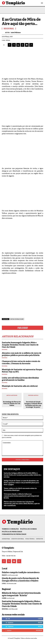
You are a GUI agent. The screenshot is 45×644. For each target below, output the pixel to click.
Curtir (40, 619)
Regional (5, 350)
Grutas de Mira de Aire (17, 319)
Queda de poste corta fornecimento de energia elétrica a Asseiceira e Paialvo (20, 579)
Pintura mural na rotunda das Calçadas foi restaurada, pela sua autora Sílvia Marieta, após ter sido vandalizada (22, 504)
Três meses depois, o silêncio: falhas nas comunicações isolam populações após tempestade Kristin (21, 496)
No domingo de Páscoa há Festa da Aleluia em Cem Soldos (12, 404)
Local (4, 583)
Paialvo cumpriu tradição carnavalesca (21, 572)
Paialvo (4, 575)
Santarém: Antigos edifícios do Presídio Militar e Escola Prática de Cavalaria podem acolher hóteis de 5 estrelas (22, 475)
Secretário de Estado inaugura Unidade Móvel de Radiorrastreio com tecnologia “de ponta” (33, 404)
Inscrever (39, 630)
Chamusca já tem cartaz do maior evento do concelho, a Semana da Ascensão (21, 362)
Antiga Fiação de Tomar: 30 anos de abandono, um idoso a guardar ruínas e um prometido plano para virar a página (21, 483)
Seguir (40, 623)
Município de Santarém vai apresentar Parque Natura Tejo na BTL (22, 371)
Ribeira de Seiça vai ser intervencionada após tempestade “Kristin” (21, 594)
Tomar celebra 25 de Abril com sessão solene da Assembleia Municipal (20, 489)
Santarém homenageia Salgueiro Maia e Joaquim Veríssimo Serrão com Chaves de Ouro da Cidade (20, 345)
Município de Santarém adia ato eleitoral (20, 386)
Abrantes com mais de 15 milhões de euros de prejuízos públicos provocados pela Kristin (22, 354)
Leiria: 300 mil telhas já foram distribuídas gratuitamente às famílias (20, 379)
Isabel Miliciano (16, 33)
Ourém (4, 598)
